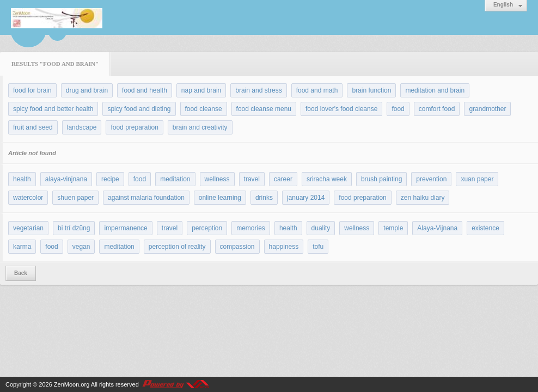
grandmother (487, 109)
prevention (431, 179)
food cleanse (204, 109)
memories (251, 228)
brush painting (381, 179)
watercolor (28, 198)
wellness (217, 179)
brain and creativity (200, 127)
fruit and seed (33, 127)
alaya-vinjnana (66, 179)
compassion (237, 247)
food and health (145, 90)
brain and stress (258, 90)
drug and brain (87, 90)
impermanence (126, 228)
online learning (220, 198)
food (398, 109)
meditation (175, 179)
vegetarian (28, 228)
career (283, 179)
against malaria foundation (146, 198)
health (22, 179)
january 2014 (306, 198)
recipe (110, 179)
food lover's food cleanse (341, 109)
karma (22, 247)
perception (207, 228)
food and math (317, 90)
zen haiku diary (423, 198)
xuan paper (477, 179)
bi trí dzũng (74, 228)
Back (21, 273)
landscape (82, 127)
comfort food (437, 109)
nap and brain (201, 90)
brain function (371, 90)
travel (252, 179)
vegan (81, 247)
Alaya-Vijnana (437, 228)
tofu (318, 247)
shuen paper (75, 198)
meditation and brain (435, 90)
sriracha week (327, 179)
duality (321, 228)
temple (393, 228)
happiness (284, 247)
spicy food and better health (53, 109)
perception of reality (177, 247)
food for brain (32, 90)
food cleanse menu (264, 109)
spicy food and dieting (139, 109)
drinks (264, 198)
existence (485, 228)
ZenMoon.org (72, 384)
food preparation (134, 127)
